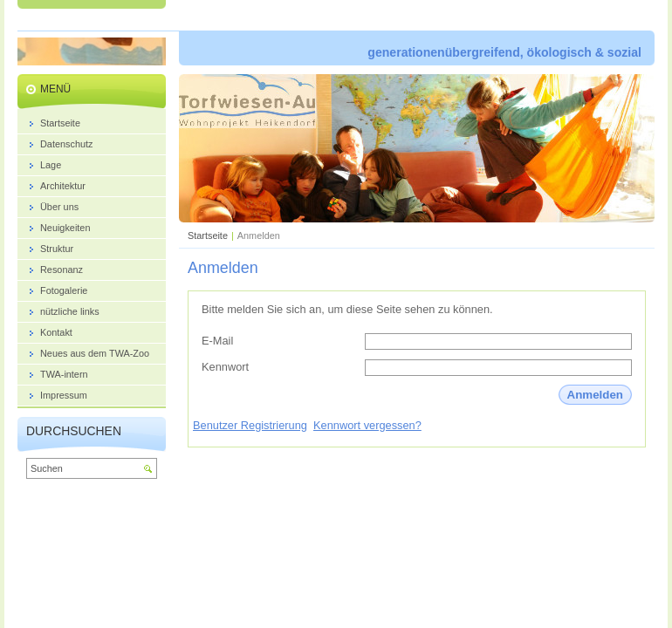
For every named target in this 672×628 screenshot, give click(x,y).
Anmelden (595, 395)
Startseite (208, 235)
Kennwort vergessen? (367, 425)
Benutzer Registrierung (250, 425)
